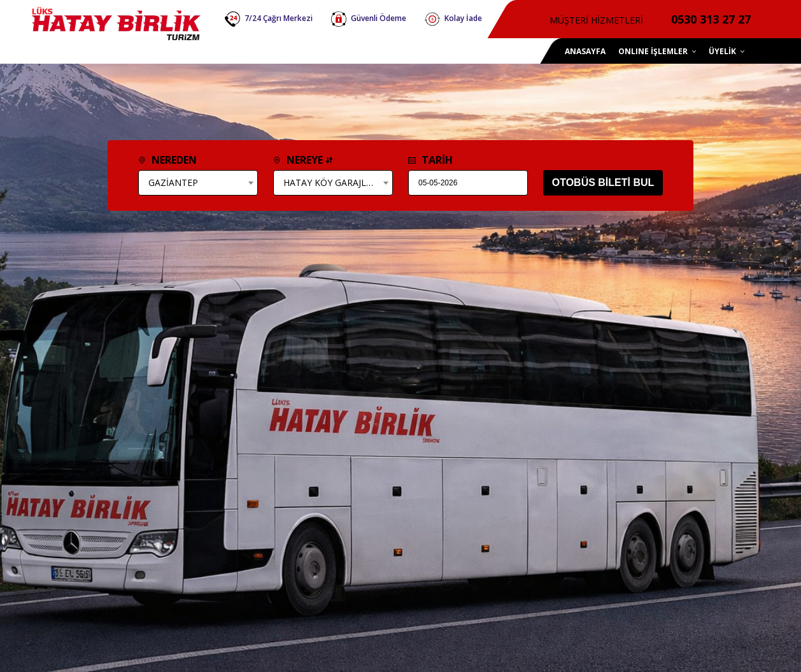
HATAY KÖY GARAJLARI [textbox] (332, 182)
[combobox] (198, 183)
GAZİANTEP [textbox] (173, 182)
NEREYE (303, 160)
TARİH (430, 160)
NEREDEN (167, 160)
